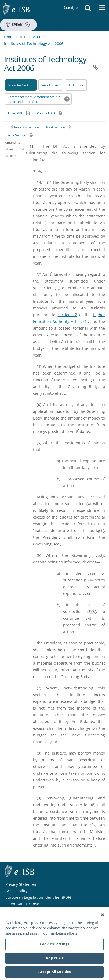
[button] (88, 9)
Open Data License (22, 904)
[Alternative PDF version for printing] (19, 113)
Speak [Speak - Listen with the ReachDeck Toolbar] (17, 25)
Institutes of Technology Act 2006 (34, 43)
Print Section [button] (17, 135)
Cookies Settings (54, 946)
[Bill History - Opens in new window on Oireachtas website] (76, 85)
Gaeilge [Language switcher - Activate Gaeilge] (71, 2)
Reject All (54, 960)
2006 (37, 37)
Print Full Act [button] (46, 113)
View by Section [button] (21, 85)
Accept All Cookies (54, 974)
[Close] (103, 917)
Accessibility (16, 891)
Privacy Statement (21, 884)
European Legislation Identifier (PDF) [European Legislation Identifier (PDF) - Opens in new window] (38, 897)
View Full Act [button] (51, 85)
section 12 (67, 315)
